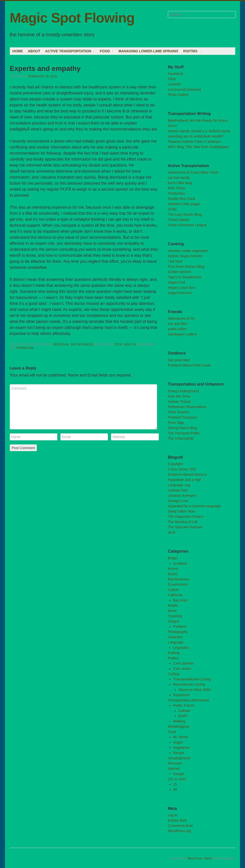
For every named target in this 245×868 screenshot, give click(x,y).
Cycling (174, 674)
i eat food (175, 261)
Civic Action (182, 669)
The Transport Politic (184, 433)
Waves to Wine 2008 (195, 690)
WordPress (195, 858)
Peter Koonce (178, 412)
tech (118, 344)
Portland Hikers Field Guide (189, 365)
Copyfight (175, 464)
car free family (179, 178)
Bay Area (180, 600)
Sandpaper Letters (182, 334)
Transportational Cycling (192, 679)
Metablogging (178, 726)
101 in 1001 (177, 779)
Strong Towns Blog (182, 428)
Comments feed (180, 826)
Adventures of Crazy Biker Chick (193, 172)
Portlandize (177, 193)
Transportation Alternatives (189, 700)
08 (175, 790)
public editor (177, 329)
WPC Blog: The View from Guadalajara (198, 147)
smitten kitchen (179, 272)
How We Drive (179, 396)
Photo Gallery (178, 95)
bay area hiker (179, 360)
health (130, 344)
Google (179, 774)
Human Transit (179, 402)
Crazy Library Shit (182, 469)
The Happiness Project (186, 517)
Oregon (174, 621)
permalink (25, 348)
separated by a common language (194, 506)
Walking (179, 721)
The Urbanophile (181, 438)
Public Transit (184, 705)
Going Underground (183, 391)
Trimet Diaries (179, 220)
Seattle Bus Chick (182, 199)
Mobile (173, 605)
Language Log (179, 485)
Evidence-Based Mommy (187, 474)
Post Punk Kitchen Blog (186, 267)
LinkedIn (174, 84)
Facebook (175, 74)
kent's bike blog (180, 183)
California (175, 595)
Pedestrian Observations (187, 407)
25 (175, 784)
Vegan (178, 742)
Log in (173, 815)
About (34, 51)
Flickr (172, 79)
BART (183, 716)
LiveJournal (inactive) (184, 89)
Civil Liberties (183, 663)
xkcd (171, 532)
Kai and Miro (178, 324)
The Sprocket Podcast (185, 527)
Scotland (180, 563)
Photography (178, 632)
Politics (173, 658)
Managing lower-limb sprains (148, 51)
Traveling (175, 616)
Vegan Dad (176, 282)
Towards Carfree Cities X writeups (194, 142)
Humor (173, 569)
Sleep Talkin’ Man (181, 511)
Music (172, 611)
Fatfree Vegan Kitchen (185, 256)
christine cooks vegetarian (188, 251)
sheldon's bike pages (184, 204)
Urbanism (175, 637)
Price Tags (176, 423)
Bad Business (82, 344)
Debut (208, 858)
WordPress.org (179, 831)
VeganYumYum (180, 293)
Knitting (174, 653)
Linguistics (181, 648)
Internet (174, 769)
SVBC (173, 209)
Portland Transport (182, 417)
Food (105, 51)
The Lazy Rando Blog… (187, 214)
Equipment (181, 695)
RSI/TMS (190, 51)
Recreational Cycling (189, 684)
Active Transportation (68, 51)
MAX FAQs (176, 188)
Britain (173, 558)
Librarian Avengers (182, 495)
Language (176, 642)
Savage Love (178, 501)
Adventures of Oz (181, 318)
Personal (61, 344)
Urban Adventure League (187, 225)
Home (18, 51)
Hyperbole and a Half (184, 480)
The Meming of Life (183, 522)
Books (173, 574)
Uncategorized (179, 758)
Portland (180, 627)
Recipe (179, 753)
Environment (178, 584)
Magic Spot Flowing (72, 18)
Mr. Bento (181, 737)
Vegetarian (181, 748)
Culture (173, 590)
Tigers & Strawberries (185, 277)
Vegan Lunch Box (182, 288)
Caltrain (184, 711)
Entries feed (177, 820)
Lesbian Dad (178, 490)
